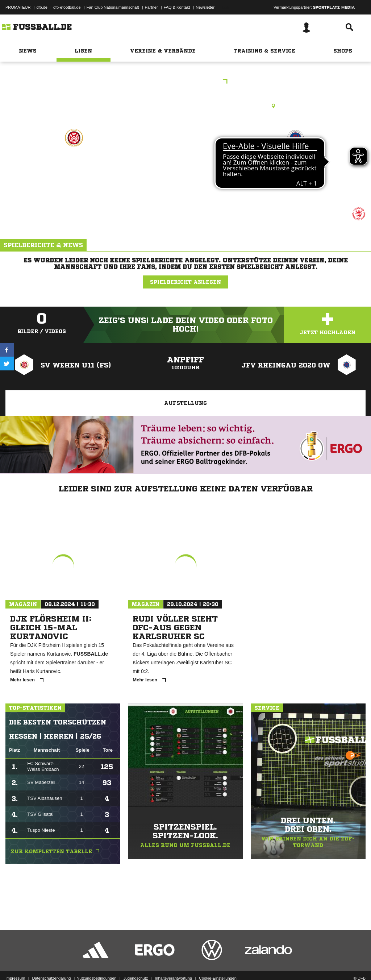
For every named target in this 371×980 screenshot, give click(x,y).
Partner (151, 7)
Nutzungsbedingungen (96, 963)
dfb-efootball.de (67, 7)
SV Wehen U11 (74, 169)
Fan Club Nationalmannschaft (113, 7)
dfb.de (42, 7)
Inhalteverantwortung (173, 963)
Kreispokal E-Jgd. (186, 82)
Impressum (15, 963)
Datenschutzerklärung (51, 963)
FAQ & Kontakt (177, 7)
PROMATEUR (18, 7)
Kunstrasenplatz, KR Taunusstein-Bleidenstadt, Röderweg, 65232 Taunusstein (185, 106)
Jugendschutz (136, 963)
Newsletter (205, 7)
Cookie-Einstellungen (218, 963)
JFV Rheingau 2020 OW (296, 174)
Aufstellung (185, 403)
